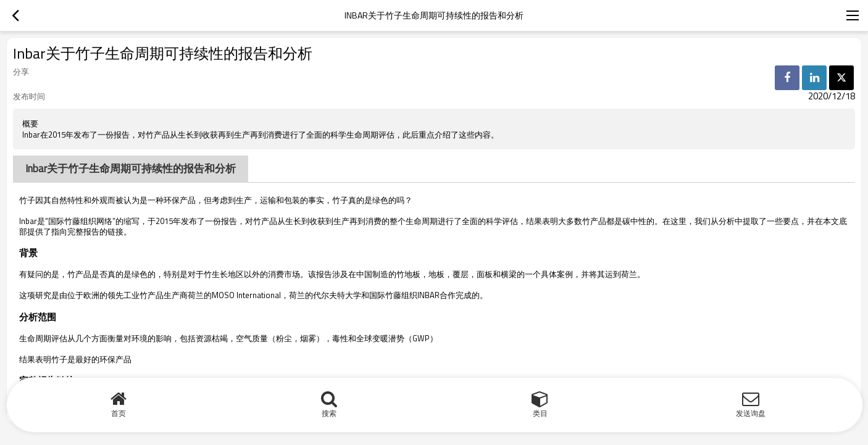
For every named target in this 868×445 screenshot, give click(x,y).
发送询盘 (751, 413)
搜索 (329, 413)
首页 (119, 413)
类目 (540, 413)
